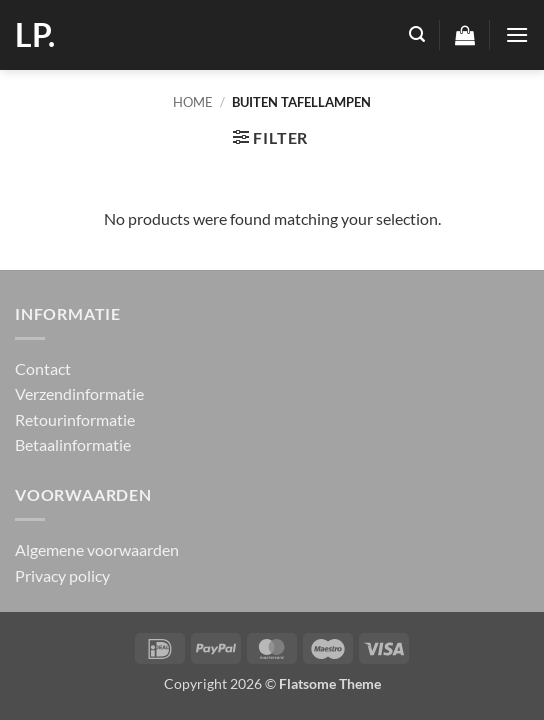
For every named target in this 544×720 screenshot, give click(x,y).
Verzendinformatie (79, 393)
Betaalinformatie (73, 444)
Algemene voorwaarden (97, 549)
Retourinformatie (75, 419)
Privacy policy (62, 575)
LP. (35, 35)
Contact (43, 368)
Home (193, 102)
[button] (417, 34)
